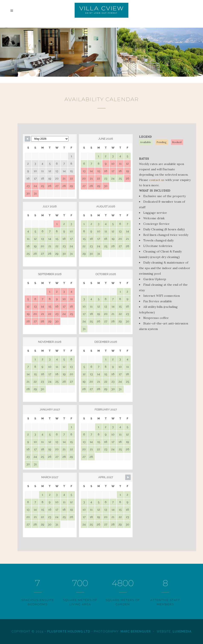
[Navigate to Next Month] (128, 477)
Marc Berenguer (136, 631)
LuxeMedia (182, 631)
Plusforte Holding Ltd (69, 631)
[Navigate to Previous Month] (28, 139)
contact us (157, 180)
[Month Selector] (50, 139)
